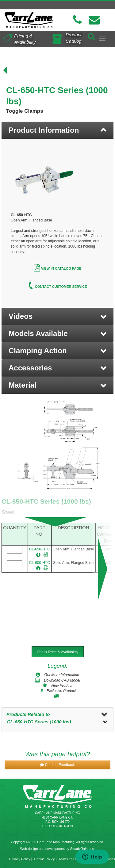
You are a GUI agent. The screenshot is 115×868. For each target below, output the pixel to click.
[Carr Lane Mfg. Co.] (29, 20)
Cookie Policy (45, 859)
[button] (57, 316)
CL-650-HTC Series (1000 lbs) (39, 722)
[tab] (57, 130)
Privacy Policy (20, 859)
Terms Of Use (69, 859)
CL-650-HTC (40, 549)
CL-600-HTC (40, 563)
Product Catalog (74, 37)
